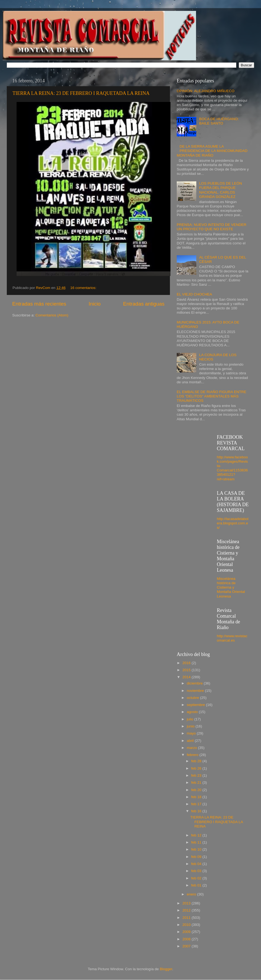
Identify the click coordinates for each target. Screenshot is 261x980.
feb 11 (197, 842)
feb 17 (197, 804)
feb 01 (197, 885)
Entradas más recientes (39, 304)
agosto (193, 712)
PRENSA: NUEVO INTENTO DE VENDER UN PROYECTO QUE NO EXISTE (212, 227)
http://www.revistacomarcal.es (232, 638)
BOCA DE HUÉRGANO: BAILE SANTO (219, 121)
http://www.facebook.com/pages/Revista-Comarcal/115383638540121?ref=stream (232, 468)
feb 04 (197, 864)
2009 (187, 932)
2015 (187, 670)
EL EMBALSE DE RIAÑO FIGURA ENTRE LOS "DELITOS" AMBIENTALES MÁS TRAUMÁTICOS (212, 396)
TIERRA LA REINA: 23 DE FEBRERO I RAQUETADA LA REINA (81, 93)
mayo (192, 733)
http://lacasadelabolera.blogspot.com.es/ (233, 523)
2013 (187, 903)
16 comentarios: (84, 288)
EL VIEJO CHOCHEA (194, 294)
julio (191, 719)
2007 (187, 946)
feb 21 (197, 783)
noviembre (196, 691)
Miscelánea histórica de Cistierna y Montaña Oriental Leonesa (231, 587)
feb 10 (197, 849)
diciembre (195, 683)
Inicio (95, 304)
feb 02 (197, 878)
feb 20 (197, 790)
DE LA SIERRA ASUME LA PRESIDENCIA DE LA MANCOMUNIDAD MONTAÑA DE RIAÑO (212, 151)
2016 (187, 663)
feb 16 (197, 811)
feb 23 (197, 775)
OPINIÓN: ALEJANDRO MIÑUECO (206, 91)
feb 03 (197, 871)
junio (191, 726)
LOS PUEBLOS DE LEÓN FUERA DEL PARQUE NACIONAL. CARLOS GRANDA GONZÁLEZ (220, 190)
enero (192, 894)
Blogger (166, 969)
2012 (187, 910)
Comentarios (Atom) (52, 315)
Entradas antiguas (144, 304)
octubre (193, 698)
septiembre (196, 705)
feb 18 (197, 797)
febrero (193, 755)
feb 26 (197, 768)
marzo (192, 748)
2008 (187, 939)
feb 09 (197, 857)
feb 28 (197, 761)
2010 (187, 925)
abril (191, 741)
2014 (187, 677)
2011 (187, 918)
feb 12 (197, 835)
